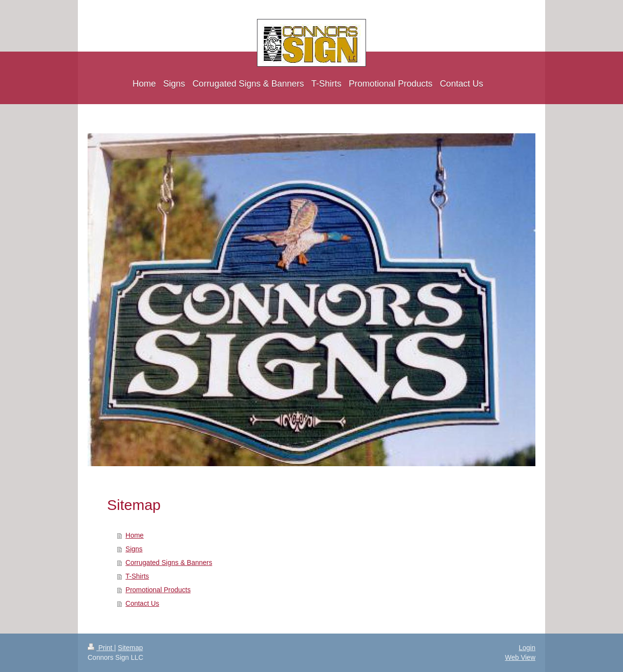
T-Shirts (137, 576)
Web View (520, 657)
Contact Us (142, 603)
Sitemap (130, 648)
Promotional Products (158, 590)
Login (527, 648)
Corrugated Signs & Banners (169, 563)
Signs (134, 549)
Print (101, 648)
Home (135, 535)
